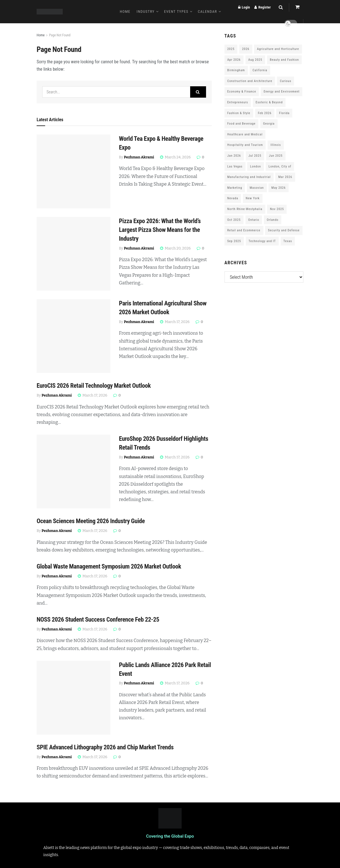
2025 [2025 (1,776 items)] (231, 49)
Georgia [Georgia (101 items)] (269, 124)
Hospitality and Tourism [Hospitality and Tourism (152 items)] (245, 145)
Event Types (176, 11)
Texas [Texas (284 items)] (288, 241)
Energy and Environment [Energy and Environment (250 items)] (282, 92)
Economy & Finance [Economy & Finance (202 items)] (242, 92)
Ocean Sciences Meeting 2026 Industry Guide (91, 521)
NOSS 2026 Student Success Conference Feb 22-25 (98, 619)
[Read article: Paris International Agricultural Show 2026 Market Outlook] (74, 336)
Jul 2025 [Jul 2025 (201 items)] (255, 156)
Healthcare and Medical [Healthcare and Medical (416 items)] (245, 134)
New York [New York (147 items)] (253, 198)
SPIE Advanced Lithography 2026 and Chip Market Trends (105, 747)
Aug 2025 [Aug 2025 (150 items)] (255, 60)
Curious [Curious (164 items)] (286, 81)
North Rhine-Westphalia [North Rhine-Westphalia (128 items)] (245, 209)
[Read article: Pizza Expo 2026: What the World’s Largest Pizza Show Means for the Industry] (74, 254)
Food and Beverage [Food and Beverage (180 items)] (242, 124)
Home (125, 11)
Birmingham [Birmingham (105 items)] (236, 70)
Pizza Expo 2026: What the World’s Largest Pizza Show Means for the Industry (160, 230)
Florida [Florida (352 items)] (284, 113)
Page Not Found (60, 35)
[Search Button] (198, 92)
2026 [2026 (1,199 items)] (246, 49)
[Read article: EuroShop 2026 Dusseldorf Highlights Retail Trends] (74, 471)
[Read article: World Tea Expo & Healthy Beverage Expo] (74, 171)
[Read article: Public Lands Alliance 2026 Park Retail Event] (74, 698)
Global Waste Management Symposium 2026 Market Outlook (109, 566)
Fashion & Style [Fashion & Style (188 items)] (239, 113)
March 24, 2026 (175, 157)
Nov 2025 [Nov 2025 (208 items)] (277, 209)
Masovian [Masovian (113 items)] (257, 188)
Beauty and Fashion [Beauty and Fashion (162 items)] (285, 60)
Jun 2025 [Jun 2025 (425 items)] (276, 156)
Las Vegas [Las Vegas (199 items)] (235, 166)
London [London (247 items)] (255, 166)
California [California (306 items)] (260, 70)
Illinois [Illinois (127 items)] (276, 145)
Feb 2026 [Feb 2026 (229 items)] (265, 113)
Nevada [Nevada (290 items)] (233, 198)
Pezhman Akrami (139, 157)
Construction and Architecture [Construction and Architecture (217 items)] (250, 81)
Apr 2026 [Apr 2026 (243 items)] (234, 60)
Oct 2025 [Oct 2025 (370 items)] (234, 220)
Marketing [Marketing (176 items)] (235, 188)
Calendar (207, 11)
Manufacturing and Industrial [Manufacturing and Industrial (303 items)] (249, 177)
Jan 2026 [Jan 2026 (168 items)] (234, 156)
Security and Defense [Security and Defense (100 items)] (284, 230)
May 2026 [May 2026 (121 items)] (278, 188)
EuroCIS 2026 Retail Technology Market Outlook (94, 386)
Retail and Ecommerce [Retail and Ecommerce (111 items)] (244, 230)
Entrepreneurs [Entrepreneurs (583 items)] (238, 102)
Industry (145, 11)
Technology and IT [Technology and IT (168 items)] (262, 241)
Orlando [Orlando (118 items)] (273, 220)
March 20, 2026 (175, 248)
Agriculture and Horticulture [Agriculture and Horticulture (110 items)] (278, 49)
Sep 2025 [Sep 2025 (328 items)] (234, 241)
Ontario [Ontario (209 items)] (254, 220)
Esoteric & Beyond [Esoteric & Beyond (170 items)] (269, 102)
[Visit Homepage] (50, 12)
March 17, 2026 (175, 322)
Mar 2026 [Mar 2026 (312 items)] (285, 177)
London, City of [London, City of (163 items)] (280, 166)
